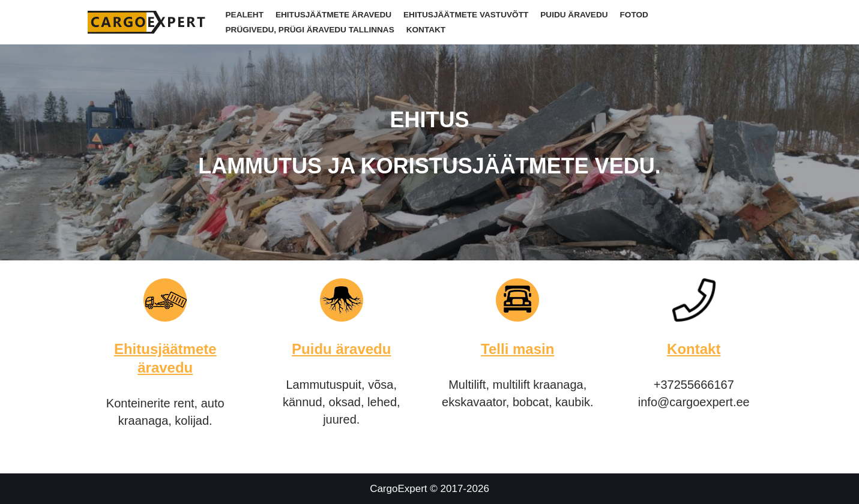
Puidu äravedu (574, 15)
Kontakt (426, 30)
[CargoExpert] (148, 22)
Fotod (634, 15)
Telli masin (517, 349)
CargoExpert (398, 489)
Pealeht (245, 15)
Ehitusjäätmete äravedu (333, 15)
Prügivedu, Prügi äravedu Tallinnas (310, 30)
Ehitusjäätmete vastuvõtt (466, 15)
